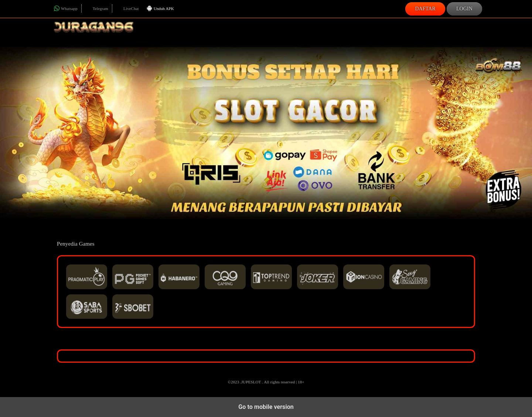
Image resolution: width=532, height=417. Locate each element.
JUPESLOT (251, 382)
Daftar (425, 9)
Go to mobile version (266, 407)
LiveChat (127, 8)
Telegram (97, 8)
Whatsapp (66, 8)
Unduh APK (160, 9)
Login (464, 9)
